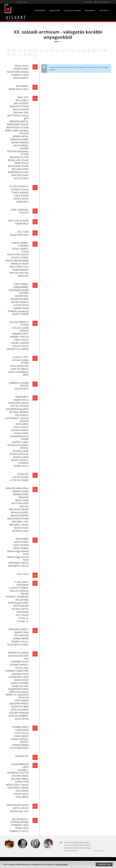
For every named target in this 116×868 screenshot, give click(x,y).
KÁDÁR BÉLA (22, 397)
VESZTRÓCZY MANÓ (18, 788)
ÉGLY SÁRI (23, 232)
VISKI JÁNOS (22, 797)
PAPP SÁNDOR (21, 606)
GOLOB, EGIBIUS (19, 302)
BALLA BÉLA (22, 100)
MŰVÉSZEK (40, 11)
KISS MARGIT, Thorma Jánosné (16, 420)
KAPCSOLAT (104, 11)
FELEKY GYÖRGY (20, 257)
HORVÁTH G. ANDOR (17, 349)
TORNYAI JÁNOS (20, 745)
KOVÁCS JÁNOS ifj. (19, 454)
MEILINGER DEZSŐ (18, 509)
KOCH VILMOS (21, 427)
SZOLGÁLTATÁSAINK (72, 11)
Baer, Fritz (23, 97)
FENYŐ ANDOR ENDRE (17, 261)
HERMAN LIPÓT (20, 334)
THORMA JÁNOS (20, 727)
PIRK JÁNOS (22, 612)
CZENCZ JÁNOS (20, 199)
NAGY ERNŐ (22, 539)
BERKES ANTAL (20, 136)
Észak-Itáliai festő (19, 235)
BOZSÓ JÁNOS (21, 178)
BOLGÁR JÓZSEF (20, 169)
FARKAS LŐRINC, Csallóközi (20, 244)
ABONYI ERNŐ (21, 69)
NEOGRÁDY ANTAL (18, 563)
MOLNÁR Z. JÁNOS (19, 525)
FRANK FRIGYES (20, 270)
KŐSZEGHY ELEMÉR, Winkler (18, 447)
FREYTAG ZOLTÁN (19, 273)
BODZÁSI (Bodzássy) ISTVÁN (18, 153)
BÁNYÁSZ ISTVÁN (19, 106)
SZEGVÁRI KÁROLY (19, 703)
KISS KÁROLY (21, 415)
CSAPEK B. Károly (19, 189)
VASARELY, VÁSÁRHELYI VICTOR (17, 771)
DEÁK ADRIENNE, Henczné (19, 211)
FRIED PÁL (23, 276)
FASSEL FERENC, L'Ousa (20, 250)
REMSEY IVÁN (21, 632)
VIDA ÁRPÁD (22, 791)
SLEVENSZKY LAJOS (18, 677)
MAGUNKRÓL (90, 11)
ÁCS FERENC (22, 86)
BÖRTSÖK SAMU (20, 175)
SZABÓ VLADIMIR (19, 683)
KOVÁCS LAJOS (21, 457)
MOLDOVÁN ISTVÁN (18, 519)
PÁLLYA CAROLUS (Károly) (19, 592)
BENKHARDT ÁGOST (17, 124)
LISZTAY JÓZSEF (20, 477)
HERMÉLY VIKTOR (19, 337)
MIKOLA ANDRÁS (19, 515)
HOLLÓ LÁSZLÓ (20, 346)
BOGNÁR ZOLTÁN (19, 157)
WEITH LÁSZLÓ (20, 808)
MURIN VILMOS (20, 531)
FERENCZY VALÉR (19, 264)
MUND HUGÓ (21, 528)
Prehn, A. (23, 618)
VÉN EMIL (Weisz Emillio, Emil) (19, 780)
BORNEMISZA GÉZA (18, 172)
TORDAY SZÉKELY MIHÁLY (19, 741)
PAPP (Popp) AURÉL (18, 603)
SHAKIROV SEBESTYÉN (16, 671)
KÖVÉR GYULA (21, 466)
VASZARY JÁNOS (20, 776)
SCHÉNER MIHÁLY (19, 665)
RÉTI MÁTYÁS (21, 635)
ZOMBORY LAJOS (19, 825)
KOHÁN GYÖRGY (19, 430)
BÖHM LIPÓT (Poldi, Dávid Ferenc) (18, 162)
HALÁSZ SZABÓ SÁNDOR (20, 329)
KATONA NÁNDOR (19, 412)
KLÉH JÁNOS (22, 424)
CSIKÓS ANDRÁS (20, 192)
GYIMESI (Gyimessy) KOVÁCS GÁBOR (18, 313)
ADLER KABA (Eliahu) (17, 72)
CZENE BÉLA (22, 202)
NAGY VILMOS (21, 548)
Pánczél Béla (22, 600)
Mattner (24, 506)
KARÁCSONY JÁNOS (18, 403)
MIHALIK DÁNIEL (19, 512)
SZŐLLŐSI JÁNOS (19, 710)
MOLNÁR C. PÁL (20, 522)
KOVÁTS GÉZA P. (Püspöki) (20, 462)
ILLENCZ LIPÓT (20, 357)
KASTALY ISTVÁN (19, 406)
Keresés (89, 2)
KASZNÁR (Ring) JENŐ (17, 409)
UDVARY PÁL (22, 756)
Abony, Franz (21, 66)
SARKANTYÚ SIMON (18, 653)
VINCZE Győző (21, 794)
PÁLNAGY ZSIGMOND (17, 597)
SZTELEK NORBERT (18, 716)
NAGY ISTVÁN (21, 542)
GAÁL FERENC (21, 284)
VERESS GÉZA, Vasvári (17, 785)
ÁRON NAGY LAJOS (18, 89)
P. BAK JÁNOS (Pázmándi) (21, 583)
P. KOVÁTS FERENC (18, 588)
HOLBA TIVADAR (19, 343)
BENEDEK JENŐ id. (19, 121)
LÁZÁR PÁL (22, 474)
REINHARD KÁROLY (18, 629)
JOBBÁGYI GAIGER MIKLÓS (19, 384)
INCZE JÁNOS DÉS (19, 366)
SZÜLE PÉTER (21, 719)
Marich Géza (22, 500)
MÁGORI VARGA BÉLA (17, 488)
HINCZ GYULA (21, 340)
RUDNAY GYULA (20, 642)
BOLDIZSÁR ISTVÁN (18, 166)
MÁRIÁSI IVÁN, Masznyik (21, 496)
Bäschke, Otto (21, 112)
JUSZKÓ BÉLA (21, 389)
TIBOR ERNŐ (22, 730)
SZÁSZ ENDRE (21, 700)
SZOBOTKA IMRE (19, 707)
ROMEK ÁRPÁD (20, 638)
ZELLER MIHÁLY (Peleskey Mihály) (19, 821)
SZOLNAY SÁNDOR (18, 713)
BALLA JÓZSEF (21, 103)
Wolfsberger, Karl (19, 811)
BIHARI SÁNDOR (20, 142)
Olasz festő (22, 574)
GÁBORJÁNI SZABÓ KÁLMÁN (18, 291)
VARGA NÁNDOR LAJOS (19, 766)
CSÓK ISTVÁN (21, 196)
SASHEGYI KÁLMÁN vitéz (18, 657)
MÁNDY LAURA (20, 491)
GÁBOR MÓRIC (21, 287)
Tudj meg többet (61, 865)
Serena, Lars (22, 668)
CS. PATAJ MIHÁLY (19, 186)
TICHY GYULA (21, 733)
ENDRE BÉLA (22, 224)
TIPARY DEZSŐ (21, 736)
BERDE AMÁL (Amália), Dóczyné (16, 132)
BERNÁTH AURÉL (19, 139)
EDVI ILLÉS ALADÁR (18, 221)
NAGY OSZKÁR (21, 545)
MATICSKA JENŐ (20, 503)
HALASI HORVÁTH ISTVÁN (19, 323)
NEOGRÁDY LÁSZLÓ (18, 566)
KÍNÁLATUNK (55, 11)
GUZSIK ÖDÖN (21, 305)
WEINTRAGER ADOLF (17, 805)
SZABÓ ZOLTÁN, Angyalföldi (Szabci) (18, 687)
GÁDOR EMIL (21, 296)
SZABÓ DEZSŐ (21, 680)
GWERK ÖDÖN (21, 308)
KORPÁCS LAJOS (20, 442)
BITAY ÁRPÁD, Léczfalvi (21, 147)
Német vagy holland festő (18, 553)
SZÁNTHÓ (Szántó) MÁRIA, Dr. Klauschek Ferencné (17, 695)
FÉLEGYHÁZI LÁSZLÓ (17, 254)
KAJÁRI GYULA (21, 400)
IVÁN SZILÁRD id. (19, 369)
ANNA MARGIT (20, 78)
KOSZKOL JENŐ (20, 451)
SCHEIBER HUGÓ (19, 662)
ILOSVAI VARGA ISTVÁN (20, 361)
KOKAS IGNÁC (21, 433)
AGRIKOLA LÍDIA (20, 75)
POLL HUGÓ (22, 615)
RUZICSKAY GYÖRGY (18, 645)
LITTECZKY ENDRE (19, 480)
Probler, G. (22, 621)
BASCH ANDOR (20, 109)
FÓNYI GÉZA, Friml (19, 267)
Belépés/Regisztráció (102, 2)
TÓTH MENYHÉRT (19, 748)
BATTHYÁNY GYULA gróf (18, 117)
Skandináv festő (20, 674)
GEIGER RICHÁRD (19, 299)
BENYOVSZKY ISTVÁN (17, 127)
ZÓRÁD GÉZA (21, 828)
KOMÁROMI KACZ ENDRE (19, 438)
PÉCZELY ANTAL (20, 609)
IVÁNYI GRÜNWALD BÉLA (18, 373)
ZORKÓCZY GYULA (19, 831)
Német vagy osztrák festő (18, 558)
